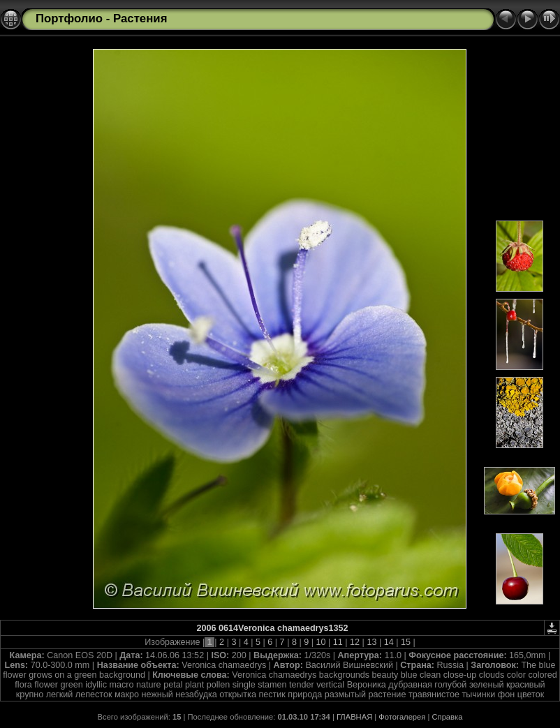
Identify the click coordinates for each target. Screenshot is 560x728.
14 (389, 642)
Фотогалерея (402, 717)
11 (338, 642)
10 (321, 642)
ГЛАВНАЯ (354, 717)
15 (405, 642)
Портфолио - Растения (101, 18)
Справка (448, 717)
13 (372, 642)
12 (355, 642)
